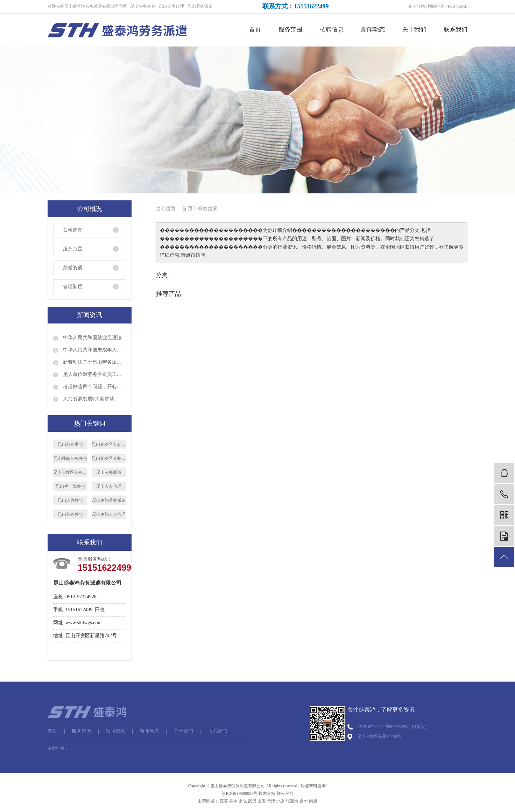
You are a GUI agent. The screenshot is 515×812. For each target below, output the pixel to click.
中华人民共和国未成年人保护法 (94, 350)
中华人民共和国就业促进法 (92, 338)
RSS (451, 6)
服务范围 (290, 30)
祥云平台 (285, 793)
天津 (271, 801)
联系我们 (456, 30)
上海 (262, 801)
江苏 (224, 801)
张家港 (292, 801)
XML (463, 6)
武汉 (252, 801)
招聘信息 (332, 30)
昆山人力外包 (70, 500)
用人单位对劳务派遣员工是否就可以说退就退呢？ (94, 374)
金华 (304, 801)
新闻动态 (373, 30)
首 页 (188, 209)
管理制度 (73, 287)
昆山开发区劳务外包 (70, 472)
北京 (281, 801)
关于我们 (414, 30)
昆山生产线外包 (70, 486)
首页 (255, 30)
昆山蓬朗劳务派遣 (109, 500)
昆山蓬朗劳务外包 (70, 458)
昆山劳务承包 (70, 444)
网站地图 (436, 6)
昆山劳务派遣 (200, 6)
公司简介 (73, 230)
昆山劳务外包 (143, 6)
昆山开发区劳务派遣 (109, 458)
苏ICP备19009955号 (239, 793)
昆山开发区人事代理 (109, 444)
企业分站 (417, 6)
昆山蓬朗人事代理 (109, 514)
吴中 (233, 801)
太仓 (243, 801)
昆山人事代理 (171, 6)
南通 (313, 801)
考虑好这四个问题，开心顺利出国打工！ (94, 387)
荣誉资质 (73, 268)
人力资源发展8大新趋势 (88, 399)
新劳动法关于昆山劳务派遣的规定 (94, 362)
